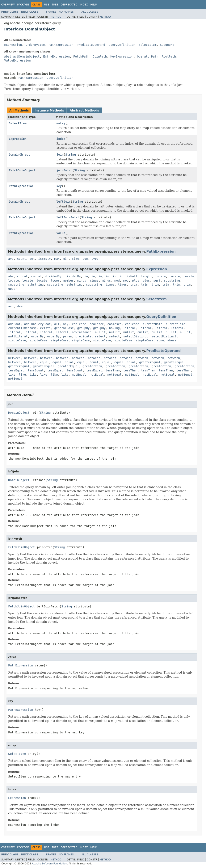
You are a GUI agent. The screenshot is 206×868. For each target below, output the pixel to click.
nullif (100, 332)
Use (47, 5)
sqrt (157, 281)
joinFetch (64, 170)
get (32, 259)
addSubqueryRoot (37, 324)
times (110, 285)
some (160, 340)
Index (84, 5)
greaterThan (92, 366)
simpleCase (17, 340)
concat (22, 276)
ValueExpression (17, 60)
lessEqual (16, 370)
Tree (55, 5)
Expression (13, 45)
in (86, 276)
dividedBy (53, 276)
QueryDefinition (122, 45)
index (61, 139)
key (59, 186)
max (57, 259)
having (114, 328)
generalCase (64, 328)
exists (45, 328)
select (100, 336)
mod (117, 281)
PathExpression (61, 45)
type (95, 259)
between (14, 358)
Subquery (167, 45)
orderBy (37, 336)
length (146, 276)
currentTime (175, 324)
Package (23, 5)
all (57, 324)
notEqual (79, 375)
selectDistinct (136, 336)
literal (129, 328)
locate (161, 276)
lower (55, 281)
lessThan (113, 370)
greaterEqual (150, 362)
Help (94, 5)
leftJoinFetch (68, 217)
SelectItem (148, 45)
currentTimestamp (22, 328)
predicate (83, 336)
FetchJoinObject (22, 170)
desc (21, 306)
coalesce (79, 324)
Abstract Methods (84, 110)
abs (11, 276)
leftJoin (64, 202)
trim (134, 285)
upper (13, 289)
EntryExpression (56, 56)
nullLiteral (18, 336)
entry (61, 123)
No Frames (66, 12)
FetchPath (81, 56)
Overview (8, 5)
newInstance (82, 332)
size (76, 259)
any (66, 324)
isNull (132, 276)
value (61, 233)
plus (136, 281)
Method (56, 17)
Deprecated (69, 5)
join (60, 155)
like (12, 375)
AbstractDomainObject (22, 56)
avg (11, 259)
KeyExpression (122, 56)
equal (45, 362)
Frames (51, 12)
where (172, 340)
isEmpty (44, 259)
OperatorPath (148, 56)
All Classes (90, 12)
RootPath (169, 56)
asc (11, 306)
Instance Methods (49, 110)
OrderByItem (35, 45)
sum (85, 259)
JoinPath (100, 56)
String (71, 155)
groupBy (83, 328)
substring (172, 281)
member (68, 281)
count (21, 259)
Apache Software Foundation (49, 864)
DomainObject (19, 155)
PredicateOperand (91, 45)
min (66, 259)
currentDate (153, 324)
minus (82, 281)
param (67, 336)
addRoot (14, 324)
